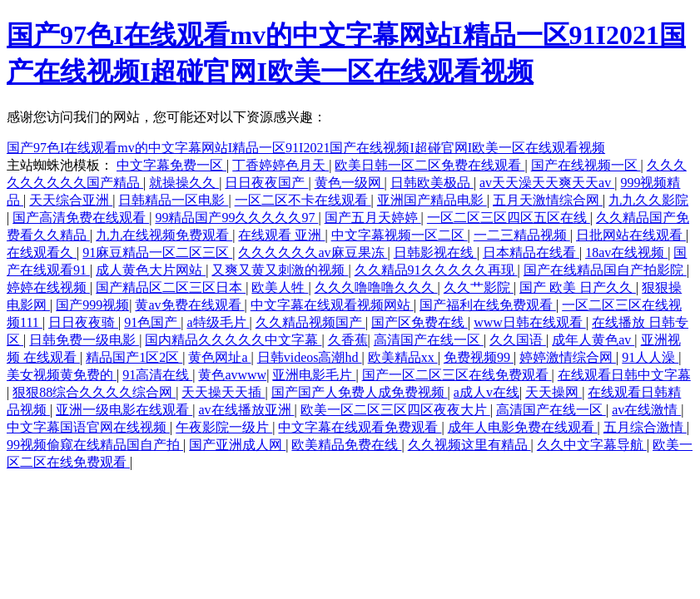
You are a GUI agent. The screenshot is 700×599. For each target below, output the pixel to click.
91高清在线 (157, 375)
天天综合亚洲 (71, 200)
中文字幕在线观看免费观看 (360, 427)
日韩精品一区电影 (173, 200)
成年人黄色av (593, 340)
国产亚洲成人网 (237, 445)
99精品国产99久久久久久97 (236, 218)
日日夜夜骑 (83, 322)
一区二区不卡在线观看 (303, 200)
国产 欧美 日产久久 (578, 287)
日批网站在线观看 (631, 235)
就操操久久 (184, 183)
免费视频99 (479, 357)
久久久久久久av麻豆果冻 (313, 252)
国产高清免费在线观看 (81, 218)
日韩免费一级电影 (84, 340)
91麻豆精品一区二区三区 (157, 252)
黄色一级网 (350, 183)
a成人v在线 (487, 392)
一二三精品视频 (522, 235)
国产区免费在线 (420, 322)
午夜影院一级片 (224, 427)
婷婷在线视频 (48, 287)
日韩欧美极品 (432, 183)
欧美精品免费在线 (346, 445)
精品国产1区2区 (134, 357)
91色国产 (152, 322)
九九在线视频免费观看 (164, 235)
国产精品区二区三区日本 (171, 287)
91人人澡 (650, 357)
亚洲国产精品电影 (432, 200)
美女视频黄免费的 (62, 375)
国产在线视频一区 (586, 165)
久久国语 (518, 340)
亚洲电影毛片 (314, 375)
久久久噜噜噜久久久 (376, 287)
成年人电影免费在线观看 (523, 427)
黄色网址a (219, 357)
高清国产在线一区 (429, 340)
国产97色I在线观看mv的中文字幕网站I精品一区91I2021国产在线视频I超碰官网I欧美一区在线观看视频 (306, 148)
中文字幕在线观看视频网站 (332, 305)
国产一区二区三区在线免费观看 (457, 375)
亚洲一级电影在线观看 (124, 410)
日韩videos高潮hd (310, 357)
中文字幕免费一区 (171, 165)
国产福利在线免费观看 (488, 305)
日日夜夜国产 (266, 183)
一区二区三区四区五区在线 (509, 218)
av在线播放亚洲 (246, 410)
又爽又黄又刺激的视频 (280, 270)
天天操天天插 (223, 392)
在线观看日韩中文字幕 (624, 375)
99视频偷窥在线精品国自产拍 (95, 445)
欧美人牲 (280, 287)
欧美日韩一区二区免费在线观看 (429, 165)
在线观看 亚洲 (281, 235)
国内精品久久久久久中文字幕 (233, 340)
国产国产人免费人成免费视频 (360, 392)
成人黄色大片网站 (151, 270)
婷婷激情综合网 (568, 357)
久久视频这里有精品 (469, 445)
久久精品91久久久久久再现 (436, 270)
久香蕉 (348, 340)
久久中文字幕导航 (592, 445)
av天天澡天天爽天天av (547, 183)
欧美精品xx (403, 357)
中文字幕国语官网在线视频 (88, 427)
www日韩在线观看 (530, 322)
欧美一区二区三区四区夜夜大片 (395, 410)
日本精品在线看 (531, 252)
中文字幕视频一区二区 (400, 235)
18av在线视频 (626, 252)
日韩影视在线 (435, 252)
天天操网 (554, 392)
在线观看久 (42, 252)
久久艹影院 (479, 287)
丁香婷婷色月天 (280, 165)
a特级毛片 (218, 322)
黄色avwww (232, 375)
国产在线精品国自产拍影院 (605, 270)
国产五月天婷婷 (373, 218)
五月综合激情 (645, 427)
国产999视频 (92, 305)
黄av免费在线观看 (189, 305)
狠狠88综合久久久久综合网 (94, 392)
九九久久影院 (648, 200)
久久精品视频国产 (310, 322)
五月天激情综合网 (548, 200)
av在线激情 (646, 410)
